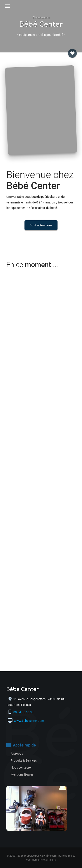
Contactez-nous (41, 225)
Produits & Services (24, 760)
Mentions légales (22, 774)
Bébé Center (41, 25)
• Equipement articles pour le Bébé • (41, 35)
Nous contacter (21, 767)
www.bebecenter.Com (29, 721)
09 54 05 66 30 (24, 712)
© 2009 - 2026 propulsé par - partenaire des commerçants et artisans (41, 858)
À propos (17, 753)
